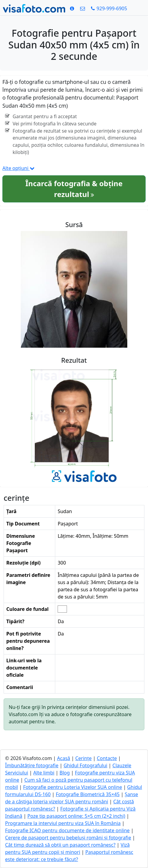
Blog (65, 773)
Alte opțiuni (18, 168)
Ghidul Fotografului (86, 765)
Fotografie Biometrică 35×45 (88, 794)
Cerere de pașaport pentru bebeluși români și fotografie (68, 838)
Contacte (107, 758)
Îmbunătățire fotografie (32, 765)
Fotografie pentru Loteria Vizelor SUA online (73, 787)
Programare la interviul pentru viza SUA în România (63, 823)
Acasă (64, 758)
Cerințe (84, 758)
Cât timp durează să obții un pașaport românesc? (60, 845)
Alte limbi (44, 773)
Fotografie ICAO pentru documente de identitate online (67, 830)
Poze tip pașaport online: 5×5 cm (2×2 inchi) (76, 816)
